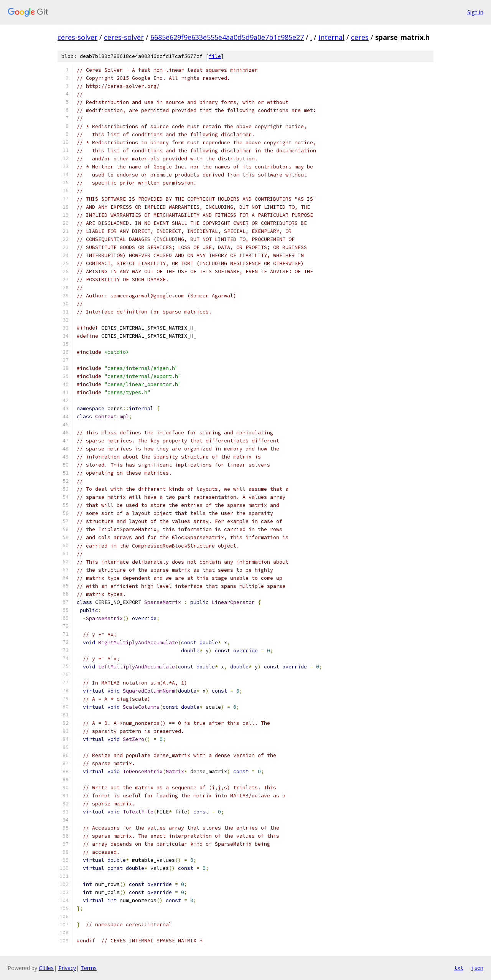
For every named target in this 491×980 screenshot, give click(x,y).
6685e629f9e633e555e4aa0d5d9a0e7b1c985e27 (227, 37)
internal (331, 37)
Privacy (67, 968)
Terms (89, 968)
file (215, 56)
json (477, 968)
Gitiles (46, 968)
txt (459, 968)
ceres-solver (77, 37)
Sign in (475, 12)
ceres (360, 37)
